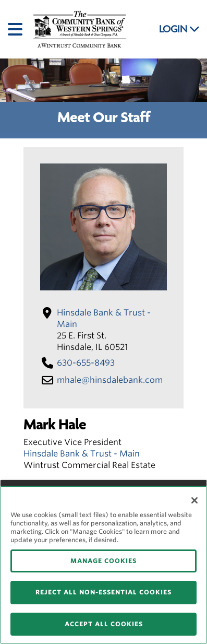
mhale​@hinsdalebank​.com (110, 380)
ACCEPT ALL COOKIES (104, 624)
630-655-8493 (86, 363)
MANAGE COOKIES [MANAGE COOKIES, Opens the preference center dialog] (103, 561)
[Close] (194, 500)
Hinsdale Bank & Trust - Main (82, 454)
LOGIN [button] (179, 29)
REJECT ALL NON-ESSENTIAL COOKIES (103, 592)
